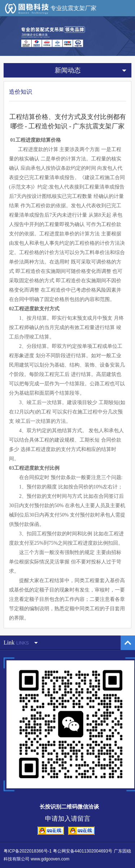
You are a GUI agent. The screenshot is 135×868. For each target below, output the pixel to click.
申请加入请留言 (68, 819)
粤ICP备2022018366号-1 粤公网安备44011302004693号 (58, 851)
